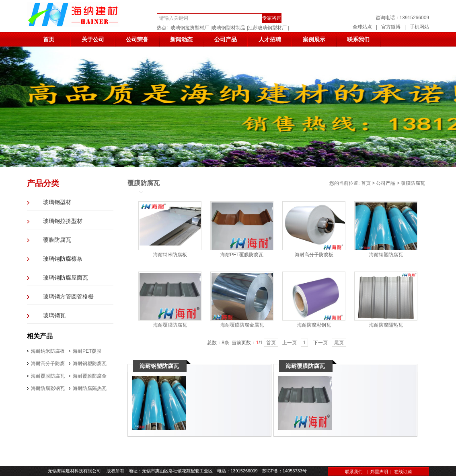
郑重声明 (379, 472)
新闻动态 (181, 39)
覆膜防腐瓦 (57, 240)
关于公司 (93, 39)
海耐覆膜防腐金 (90, 376)
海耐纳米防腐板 (48, 351)
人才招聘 (270, 39)
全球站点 (362, 27)
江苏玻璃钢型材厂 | (269, 28)
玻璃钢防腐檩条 (63, 259)
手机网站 (419, 27)
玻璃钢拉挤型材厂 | (191, 28)
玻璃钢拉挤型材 (63, 221)
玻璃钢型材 (57, 202)
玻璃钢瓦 (54, 316)
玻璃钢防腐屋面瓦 (66, 278)
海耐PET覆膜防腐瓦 (242, 255)
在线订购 (403, 472)
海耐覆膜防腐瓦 (48, 376)
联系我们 (358, 39)
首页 (49, 39)
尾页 (339, 343)
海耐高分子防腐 (48, 364)
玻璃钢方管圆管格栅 (68, 297)
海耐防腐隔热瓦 (90, 388)
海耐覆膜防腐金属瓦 (242, 325)
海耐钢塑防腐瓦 (90, 364)
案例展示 (314, 39)
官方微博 (391, 27)
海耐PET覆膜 (87, 351)
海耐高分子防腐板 (314, 255)
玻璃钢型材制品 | (230, 28)
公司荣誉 (137, 39)
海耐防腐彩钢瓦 (48, 388)
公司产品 (226, 39)
